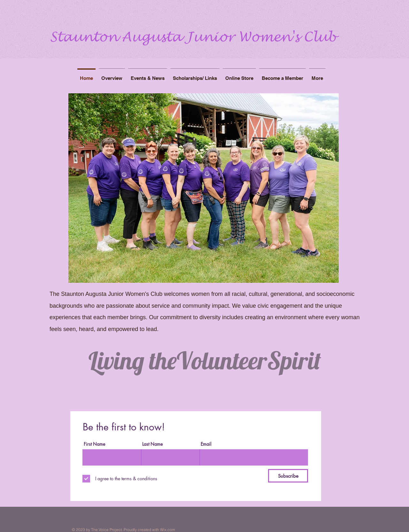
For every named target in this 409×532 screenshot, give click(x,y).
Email (206, 444)
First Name (94, 444)
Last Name (152, 444)
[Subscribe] (288, 476)
